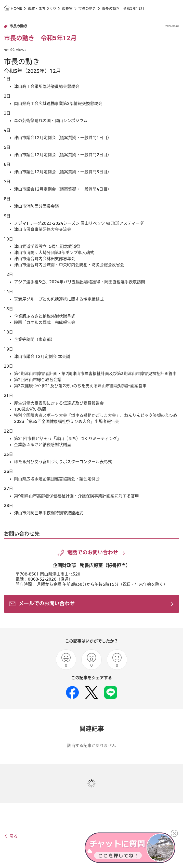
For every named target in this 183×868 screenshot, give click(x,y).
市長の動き (87, 9)
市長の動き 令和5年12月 (123, 9)
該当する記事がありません (91, 746)
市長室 (67, 9)
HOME (16, 9)
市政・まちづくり (42, 9)
